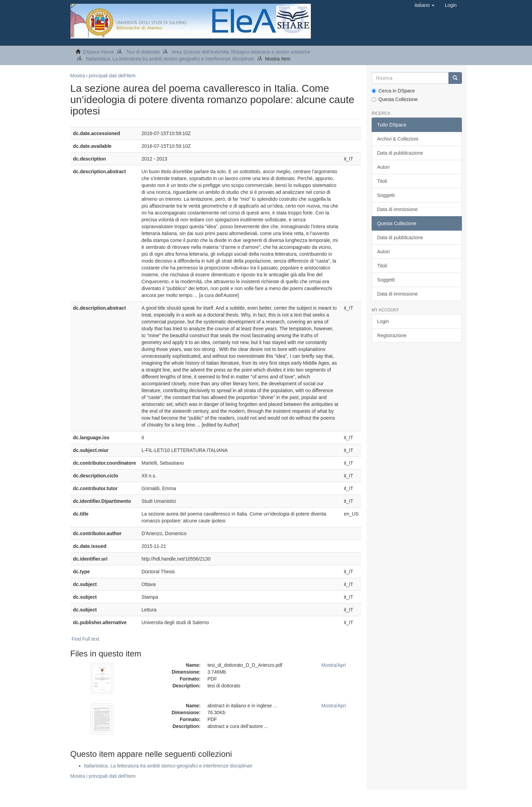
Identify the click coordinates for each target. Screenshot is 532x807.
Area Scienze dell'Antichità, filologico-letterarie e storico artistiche (241, 52)
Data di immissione (397, 209)
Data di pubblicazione (400, 153)
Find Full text (85, 639)
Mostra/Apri (334, 665)
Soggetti (386, 195)
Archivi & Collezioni (398, 139)
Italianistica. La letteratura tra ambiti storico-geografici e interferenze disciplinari (170, 59)
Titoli (382, 181)
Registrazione (392, 335)
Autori (383, 167)
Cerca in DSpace (393, 91)
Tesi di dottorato (143, 52)
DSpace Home (98, 52)
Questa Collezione (395, 99)
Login (383, 321)
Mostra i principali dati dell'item (103, 76)
